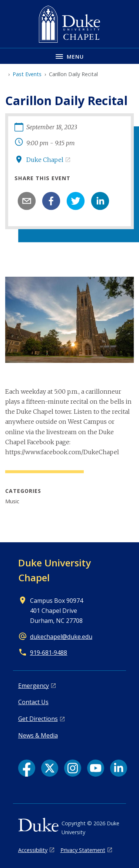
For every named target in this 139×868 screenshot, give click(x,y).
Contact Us (33, 702)
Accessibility (33, 850)
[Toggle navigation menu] (69, 56)
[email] (27, 201)
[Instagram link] (73, 768)
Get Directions (38, 719)
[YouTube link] (96, 768)
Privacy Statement (83, 850)
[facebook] (51, 201)
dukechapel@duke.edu (61, 637)
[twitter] (76, 201)
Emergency (34, 686)
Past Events (27, 74)
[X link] (50, 768)
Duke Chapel (45, 160)
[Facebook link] (27, 768)
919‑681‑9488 (49, 653)
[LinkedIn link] (119, 768)
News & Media (38, 735)
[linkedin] (100, 201)
